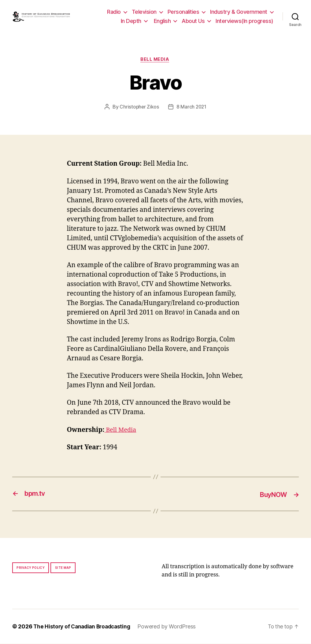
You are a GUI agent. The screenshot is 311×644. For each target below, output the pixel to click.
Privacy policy (31, 568)
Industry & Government (239, 12)
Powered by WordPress (171, 627)
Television (144, 12)
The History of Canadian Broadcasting (84, 627)
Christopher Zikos (139, 108)
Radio (114, 12)
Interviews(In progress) (244, 21)
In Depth (131, 21)
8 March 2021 (192, 108)
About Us (193, 21)
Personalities (183, 12)
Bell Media (156, 60)
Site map (63, 568)
